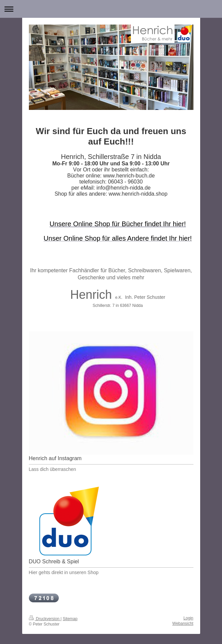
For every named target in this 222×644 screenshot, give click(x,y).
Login (188, 618)
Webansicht (183, 623)
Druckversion (45, 619)
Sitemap (70, 619)
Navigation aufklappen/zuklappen (111, 9)
